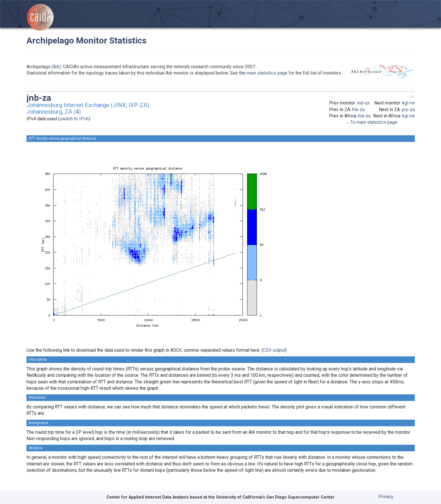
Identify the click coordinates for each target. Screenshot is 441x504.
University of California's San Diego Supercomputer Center (275, 497)
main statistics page (267, 73)
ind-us (363, 103)
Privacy (386, 497)
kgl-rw (408, 103)
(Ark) (56, 67)
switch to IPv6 (74, 119)
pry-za (408, 110)
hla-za (358, 110)
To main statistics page (372, 122)
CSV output (274, 350)
